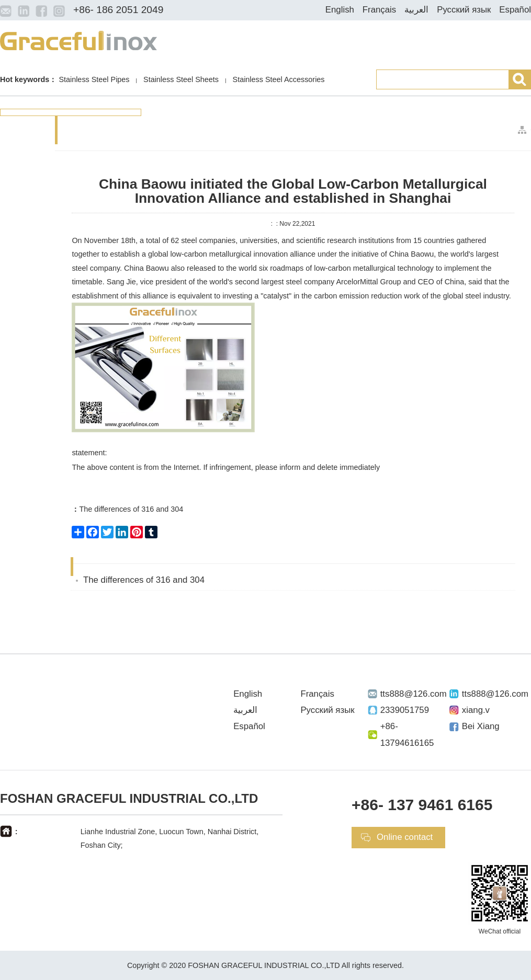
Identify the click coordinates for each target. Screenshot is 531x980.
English (340, 10)
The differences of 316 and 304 (127, 509)
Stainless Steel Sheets (181, 79)
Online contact (405, 837)
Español (515, 10)
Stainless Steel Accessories (279, 79)
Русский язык (464, 10)
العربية (416, 10)
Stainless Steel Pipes (94, 79)
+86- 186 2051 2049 (118, 10)
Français (379, 10)
